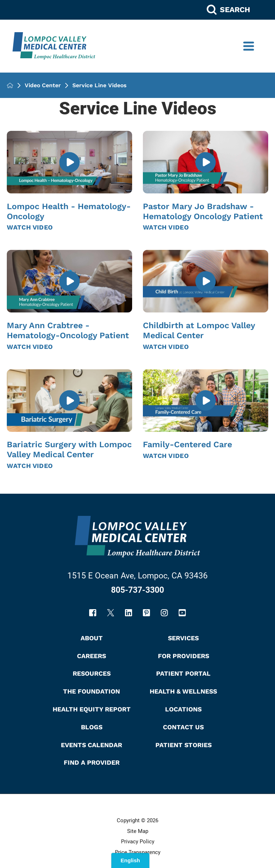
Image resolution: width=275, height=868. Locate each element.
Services (183, 638)
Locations (183, 709)
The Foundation (91, 691)
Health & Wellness (183, 691)
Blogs (92, 727)
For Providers (184, 656)
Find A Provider (92, 762)
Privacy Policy (138, 842)
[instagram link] (164, 613)
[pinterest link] (146, 613)
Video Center (43, 85)
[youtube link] (182, 613)
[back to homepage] (10, 85)
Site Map (138, 831)
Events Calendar (91, 745)
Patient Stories (184, 745)
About (92, 638)
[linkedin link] (129, 613)
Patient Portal (183, 673)
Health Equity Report (92, 709)
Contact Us (183, 727)
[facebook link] (93, 613)
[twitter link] (111, 613)
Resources (92, 673)
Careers (91, 656)
